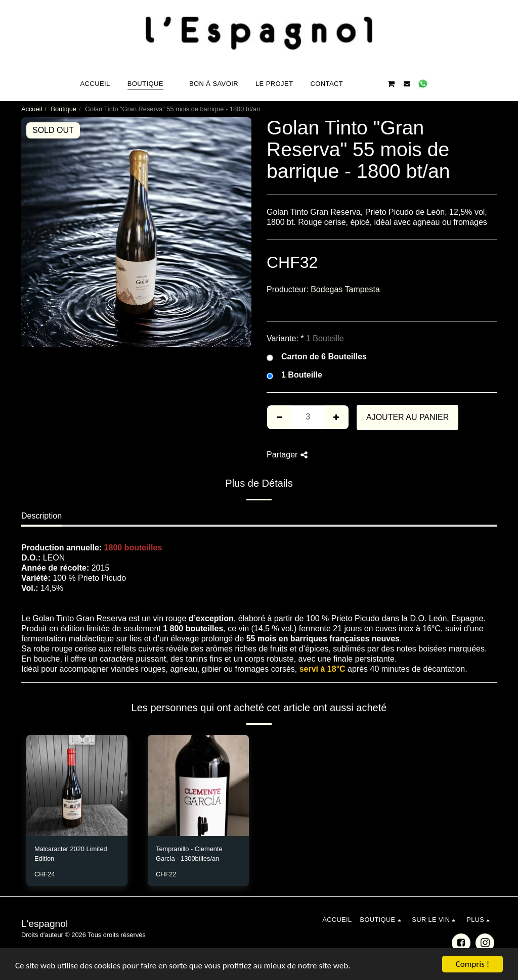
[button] (359, 83)
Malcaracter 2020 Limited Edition (71, 854)
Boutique (63, 109)
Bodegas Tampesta (345, 289)
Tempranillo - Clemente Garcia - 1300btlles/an (189, 854)
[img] (77, 785)
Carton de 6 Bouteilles (317, 357)
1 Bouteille (294, 375)
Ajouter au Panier (407, 417)
